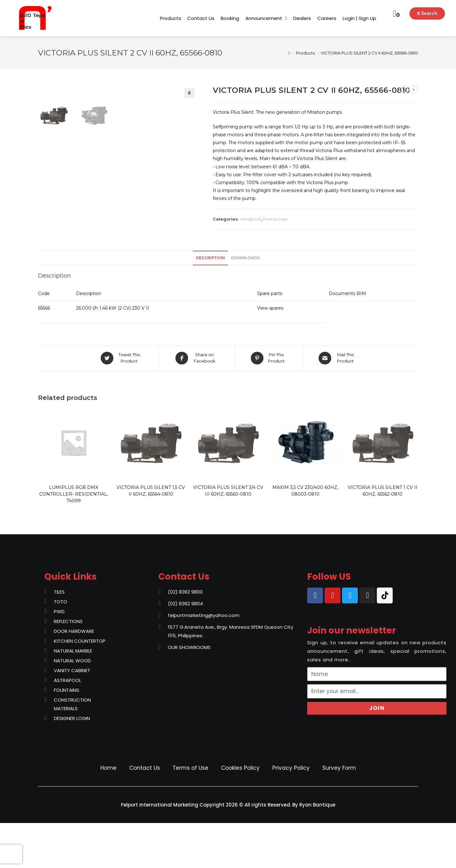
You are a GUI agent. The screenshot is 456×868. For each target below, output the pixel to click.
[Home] (289, 53)
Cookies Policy (240, 813)
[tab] (210, 303)
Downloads (246, 303)
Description (210, 303)
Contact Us (145, 813)
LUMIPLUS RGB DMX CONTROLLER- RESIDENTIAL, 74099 (74, 539)
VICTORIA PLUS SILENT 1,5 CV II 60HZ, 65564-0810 (151, 536)
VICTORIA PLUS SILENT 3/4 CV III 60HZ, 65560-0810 (228, 536)
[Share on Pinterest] (269, 403)
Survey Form (339, 813)
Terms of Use (190, 813)
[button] (171, 18)
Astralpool (250, 219)
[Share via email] (337, 403)
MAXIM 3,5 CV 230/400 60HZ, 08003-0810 (305, 536)
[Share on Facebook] (197, 403)
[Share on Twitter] (121, 403)
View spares (270, 353)
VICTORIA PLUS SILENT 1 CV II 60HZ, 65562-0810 (383, 536)
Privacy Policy (291, 813)
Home (108, 813)
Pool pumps (275, 219)
